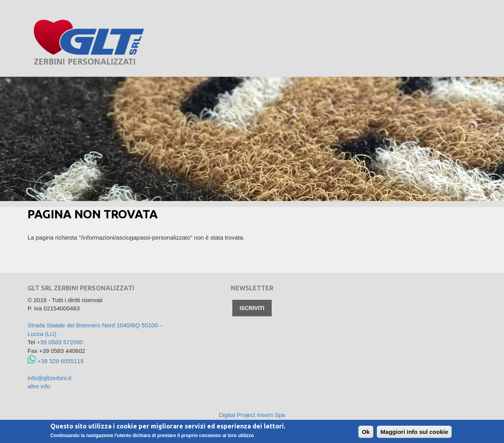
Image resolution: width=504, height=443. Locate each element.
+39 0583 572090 (60, 342)
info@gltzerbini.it (49, 378)
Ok (366, 432)
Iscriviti (252, 308)
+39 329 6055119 (56, 361)
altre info (39, 386)
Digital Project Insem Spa (252, 415)
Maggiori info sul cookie (414, 432)
